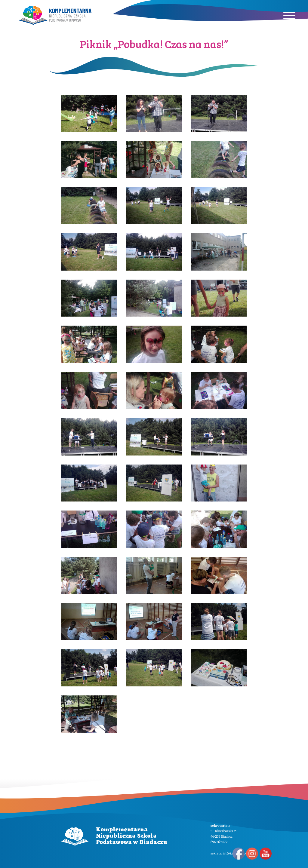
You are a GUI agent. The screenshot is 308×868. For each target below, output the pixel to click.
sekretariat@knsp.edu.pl (229, 853)
